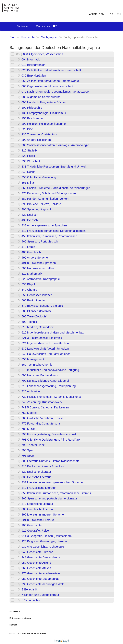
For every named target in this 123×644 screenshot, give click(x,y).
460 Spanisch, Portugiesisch (40, 241)
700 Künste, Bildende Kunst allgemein (46, 381)
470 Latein (28, 247)
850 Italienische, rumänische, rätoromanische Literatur (56, 493)
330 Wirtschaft (31, 161)
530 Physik (29, 284)
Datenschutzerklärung (20, 618)
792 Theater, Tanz (33, 445)
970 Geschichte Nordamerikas (41, 573)
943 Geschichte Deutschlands (41, 557)
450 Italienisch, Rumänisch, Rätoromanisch (49, 236)
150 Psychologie (32, 118)
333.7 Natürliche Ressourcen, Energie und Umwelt (54, 167)
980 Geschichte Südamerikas (40, 579)
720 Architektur (31, 391)
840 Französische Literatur (39, 488)
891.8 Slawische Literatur (38, 520)
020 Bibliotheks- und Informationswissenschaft (51, 70)
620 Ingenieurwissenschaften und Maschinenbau (53, 332)
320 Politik (28, 156)
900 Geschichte (32, 525)
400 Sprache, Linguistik (37, 209)
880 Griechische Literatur (38, 509)
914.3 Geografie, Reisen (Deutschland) (47, 536)
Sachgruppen (50, 37)
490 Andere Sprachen (36, 258)
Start (13, 37)
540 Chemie (29, 290)
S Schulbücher (31, 600)
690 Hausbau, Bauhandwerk (40, 375)
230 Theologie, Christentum (39, 134)
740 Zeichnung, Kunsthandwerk (42, 402)
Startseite (22, 26)
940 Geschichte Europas (37, 552)
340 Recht (28, 172)
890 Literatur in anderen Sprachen (44, 515)
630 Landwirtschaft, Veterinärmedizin (45, 349)
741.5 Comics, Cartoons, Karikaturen (45, 407)
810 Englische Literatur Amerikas (43, 466)
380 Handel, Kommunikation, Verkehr (45, 199)
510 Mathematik (32, 274)
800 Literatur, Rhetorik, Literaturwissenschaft (50, 461)
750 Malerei (29, 413)
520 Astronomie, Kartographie (41, 279)
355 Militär (28, 183)
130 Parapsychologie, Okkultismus (44, 113)
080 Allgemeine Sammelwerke (41, 97)
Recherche (43, 26)
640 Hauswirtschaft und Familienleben (46, 354)
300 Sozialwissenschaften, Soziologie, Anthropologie (55, 145)
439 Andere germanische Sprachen (44, 225)
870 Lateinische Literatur (37, 504)
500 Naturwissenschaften (38, 268)
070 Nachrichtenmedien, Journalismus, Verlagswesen (56, 92)
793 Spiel (28, 450)
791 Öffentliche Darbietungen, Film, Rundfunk (51, 440)
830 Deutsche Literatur (36, 477)
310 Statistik (29, 150)
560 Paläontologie (33, 300)
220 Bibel (28, 129)
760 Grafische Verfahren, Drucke (43, 418)
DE (111, 14)
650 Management (33, 359)
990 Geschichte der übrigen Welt (43, 584)
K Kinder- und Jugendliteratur (40, 595)
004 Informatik (31, 59)
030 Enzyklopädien (34, 76)
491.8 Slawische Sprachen (39, 263)
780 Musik (28, 429)
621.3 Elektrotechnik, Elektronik (42, 338)
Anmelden (97, 14)
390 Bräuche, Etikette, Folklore (41, 204)
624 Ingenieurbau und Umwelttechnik (45, 343)
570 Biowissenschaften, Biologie (42, 306)
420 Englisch (30, 215)
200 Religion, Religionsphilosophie (44, 124)
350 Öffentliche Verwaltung (39, 177)
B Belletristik (29, 589)
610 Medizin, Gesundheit (38, 327)
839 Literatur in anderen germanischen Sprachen (53, 482)
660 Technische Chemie (37, 365)
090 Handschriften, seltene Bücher (44, 102)
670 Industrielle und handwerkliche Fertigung (50, 370)
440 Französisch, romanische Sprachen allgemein (54, 231)
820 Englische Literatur (36, 472)
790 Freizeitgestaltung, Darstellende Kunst (49, 434)
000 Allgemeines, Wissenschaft (43, 54)
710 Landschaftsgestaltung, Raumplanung (49, 386)
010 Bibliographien (34, 65)
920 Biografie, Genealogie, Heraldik (44, 541)
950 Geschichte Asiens (36, 563)
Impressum (15, 611)
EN (119, 14)
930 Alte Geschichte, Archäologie (43, 547)
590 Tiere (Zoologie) (34, 316)
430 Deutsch (30, 220)
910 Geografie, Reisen (36, 531)
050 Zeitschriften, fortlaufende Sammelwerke (50, 81)
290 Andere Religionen (36, 140)
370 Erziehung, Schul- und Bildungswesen (49, 193)
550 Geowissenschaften (37, 295)
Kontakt (13, 625)
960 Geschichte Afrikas (36, 568)
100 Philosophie (32, 108)
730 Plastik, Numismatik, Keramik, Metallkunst (51, 397)
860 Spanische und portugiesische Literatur (49, 498)
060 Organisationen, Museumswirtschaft (47, 86)
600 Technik (29, 322)
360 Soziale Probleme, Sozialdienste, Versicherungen (56, 188)
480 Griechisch (31, 252)
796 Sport (28, 456)
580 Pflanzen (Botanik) (36, 311)
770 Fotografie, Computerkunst (41, 423)
